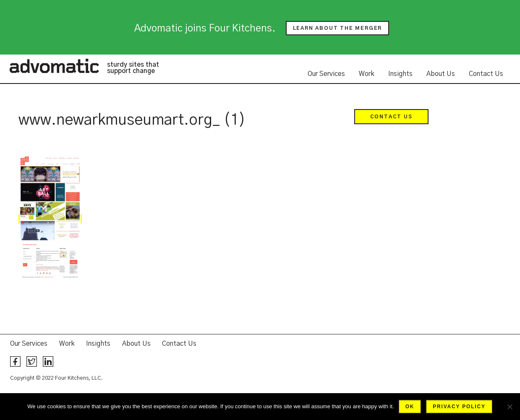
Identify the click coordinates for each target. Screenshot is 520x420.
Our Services (326, 74)
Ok (410, 407)
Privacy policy (459, 407)
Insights (400, 74)
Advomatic (54, 66)
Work (367, 74)
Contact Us (486, 74)
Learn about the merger (338, 28)
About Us (441, 74)
